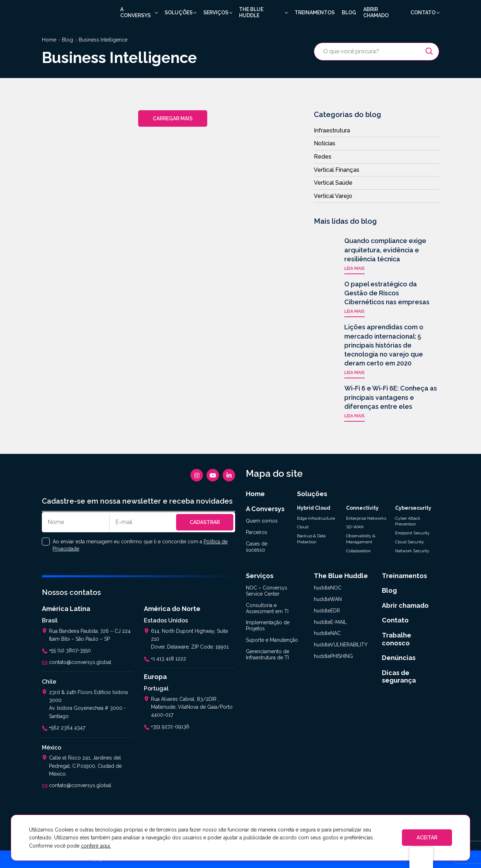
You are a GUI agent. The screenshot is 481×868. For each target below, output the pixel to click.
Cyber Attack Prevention (408, 521)
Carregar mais (173, 118)
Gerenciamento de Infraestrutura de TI (268, 654)
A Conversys (135, 12)
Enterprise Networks (366, 518)
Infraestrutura (332, 130)
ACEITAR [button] (427, 838)
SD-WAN (355, 527)
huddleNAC (327, 633)
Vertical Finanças (337, 170)
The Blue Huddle (251, 12)
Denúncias (399, 658)
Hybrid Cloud (314, 508)
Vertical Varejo (333, 196)
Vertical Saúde (333, 183)
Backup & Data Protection (311, 539)
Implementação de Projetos (268, 625)
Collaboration (358, 551)
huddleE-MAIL (330, 622)
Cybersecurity (413, 508)
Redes (323, 157)
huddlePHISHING (333, 656)
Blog (349, 13)
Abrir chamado (376, 12)
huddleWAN (328, 599)
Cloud (303, 527)
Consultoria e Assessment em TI (267, 608)
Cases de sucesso (257, 547)
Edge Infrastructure (316, 518)
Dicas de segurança (399, 677)
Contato (423, 13)
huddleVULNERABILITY (341, 645)
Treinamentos (315, 13)
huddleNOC (328, 588)
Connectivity (362, 508)
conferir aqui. (96, 846)
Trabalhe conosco (397, 639)
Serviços (216, 13)
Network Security (412, 551)
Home (49, 40)
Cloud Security (410, 542)
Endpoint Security (412, 533)
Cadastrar (205, 522)
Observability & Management (361, 539)
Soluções (179, 13)
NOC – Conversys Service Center (267, 591)
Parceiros (257, 532)
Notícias (325, 143)
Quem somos (262, 521)
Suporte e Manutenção (272, 640)
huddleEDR (327, 611)
